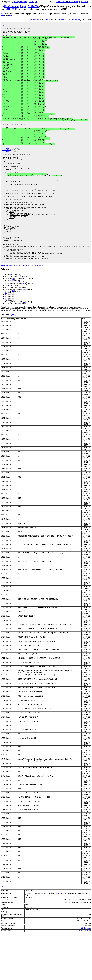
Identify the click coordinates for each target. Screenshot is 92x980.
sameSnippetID (15, 253)
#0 (12, 333)
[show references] (84, 978)
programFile (17, 197)
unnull (48, 300)
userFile (34, 291)
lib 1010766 (7, 175)
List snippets (33, 2)
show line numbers (15, 312)
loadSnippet (15, 195)
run (2, 16)
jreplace (14, 296)
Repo (23, 6)
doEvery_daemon (27, 231)
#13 (13, 338)
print (6, 213)
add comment (6, 934)
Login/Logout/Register (19, 2)
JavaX (4, 14)
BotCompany (12, 6)
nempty (9, 294)
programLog (13, 255)
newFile (17, 303)
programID (25, 253)
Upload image (73, 2)
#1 (12, 320)
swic (10, 251)
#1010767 (23, 195)
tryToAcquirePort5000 (12, 191)
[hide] (14, 362)
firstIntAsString (38, 253)
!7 (3, 25)
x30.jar (12, 16)
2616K (46, 20)
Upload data (84, 2)
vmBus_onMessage (19, 244)
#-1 (12, 322)
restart (11, 256)
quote (43, 300)
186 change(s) (86, 975)
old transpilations (37, 312)
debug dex (27, 312)
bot (5, 229)
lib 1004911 (7, 177)
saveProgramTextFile (25, 208)
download (4, 312)
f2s (40, 206)
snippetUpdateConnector (22, 240)
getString (15, 247)
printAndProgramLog (11, 227)
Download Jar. (34, 20)
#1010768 (33, 6)
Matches (11, 249)
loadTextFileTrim (24, 291)
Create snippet (62, 2)
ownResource (8, 240)
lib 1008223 (7, 173)
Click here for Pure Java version (68, 20)
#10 (13, 327)
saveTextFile (9, 303)
